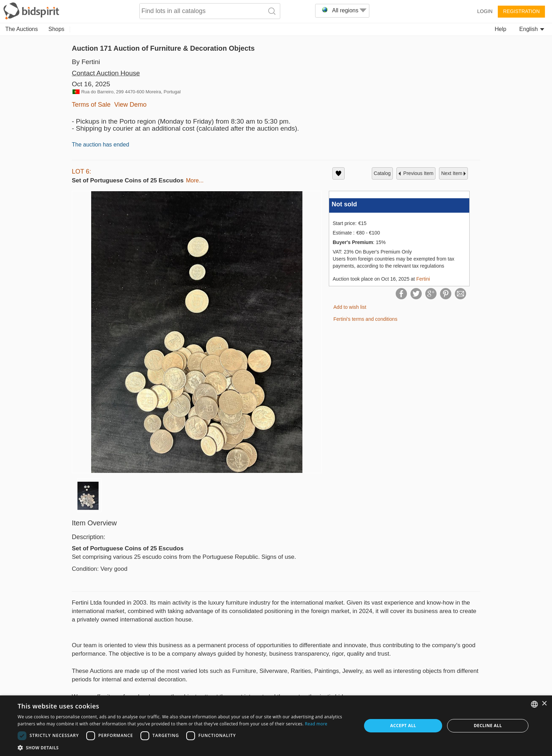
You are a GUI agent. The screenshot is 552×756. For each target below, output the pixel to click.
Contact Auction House (106, 73)
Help (500, 29)
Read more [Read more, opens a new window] (316, 724)
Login (485, 11)
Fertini (423, 279)
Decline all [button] (488, 726)
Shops (57, 29)
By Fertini (86, 62)
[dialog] (276, 726)
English (532, 29)
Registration (521, 11)
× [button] (544, 704)
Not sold (344, 204)
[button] (184, 747)
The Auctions (22, 29)
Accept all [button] (403, 726)
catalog (382, 173)
